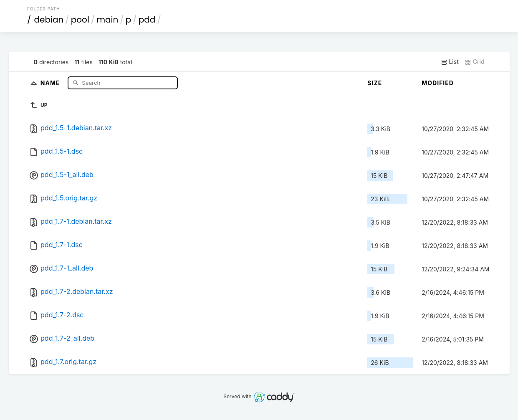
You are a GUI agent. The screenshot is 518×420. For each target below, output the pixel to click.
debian (49, 20)
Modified (438, 83)
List (450, 62)
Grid (475, 62)
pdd (147, 20)
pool (80, 20)
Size (375, 83)
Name (51, 82)
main (107, 20)
